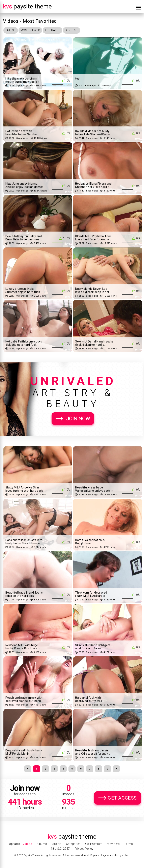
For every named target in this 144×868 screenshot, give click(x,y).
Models (56, 844)
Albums (42, 844)
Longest (71, 30)
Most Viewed (30, 30)
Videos (27, 844)
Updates (15, 844)
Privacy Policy (84, 849)
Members (113, 844)
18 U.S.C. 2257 (60, 849)
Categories (73, 844)
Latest (11, 30)
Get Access (122, 798)
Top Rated (52, 30)
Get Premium (94, 844)
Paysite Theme (27, 6)
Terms (129, 844)
